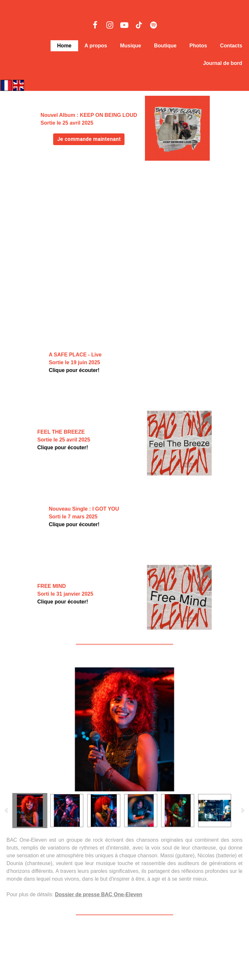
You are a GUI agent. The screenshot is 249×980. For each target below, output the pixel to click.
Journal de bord (223, 63)
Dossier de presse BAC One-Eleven (98, 894)
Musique (130, 46)
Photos (198, 46)
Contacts (231, 46)
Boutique (165, 46)
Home (64, 46)
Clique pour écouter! (74, 370)
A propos (96, 46)
